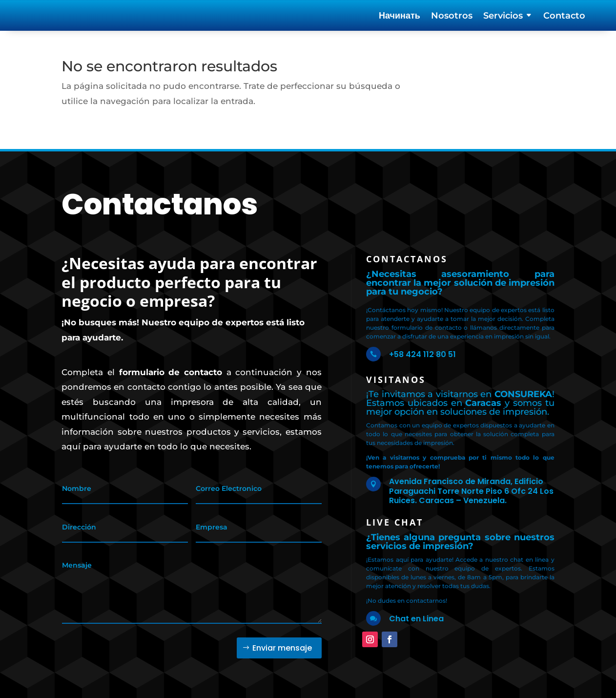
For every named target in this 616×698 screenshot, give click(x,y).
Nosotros (452, 17)
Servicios (503, 17)
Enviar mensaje (282, 641)
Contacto (564, 17)
